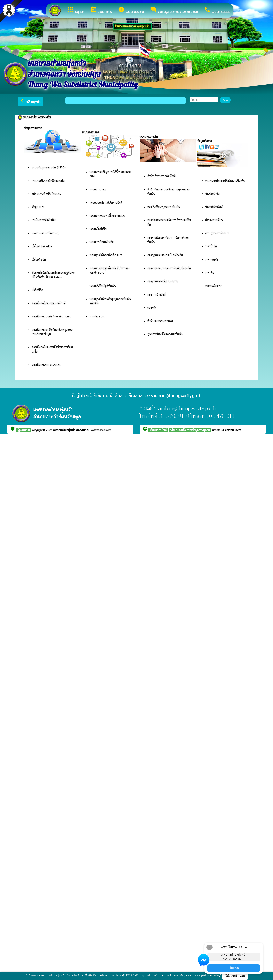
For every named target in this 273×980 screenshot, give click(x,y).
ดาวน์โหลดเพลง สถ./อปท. (46, 364)
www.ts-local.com (101, 430)
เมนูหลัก (76, 10)
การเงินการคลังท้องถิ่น (44, 220)
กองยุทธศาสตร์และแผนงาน (163, 281)
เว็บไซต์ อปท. (39, 259)
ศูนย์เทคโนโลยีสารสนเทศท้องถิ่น (165, 334)
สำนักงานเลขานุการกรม (160, 321)
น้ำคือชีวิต (37, 290)
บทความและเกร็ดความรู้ (45, 233)
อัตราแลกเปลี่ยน (214, 220)
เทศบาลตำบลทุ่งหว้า (64, 430)
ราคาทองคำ (211, 259)
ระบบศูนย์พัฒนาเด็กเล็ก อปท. (106, 255)
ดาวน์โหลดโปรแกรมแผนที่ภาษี (49, 303)
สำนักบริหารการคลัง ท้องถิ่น (162, 176)
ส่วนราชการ (101, 10)
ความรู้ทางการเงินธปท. (217, 233)
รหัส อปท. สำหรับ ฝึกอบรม (47, 193)
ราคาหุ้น (210, 272)
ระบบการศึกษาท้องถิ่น (102, 242)
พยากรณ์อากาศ (214, 286)
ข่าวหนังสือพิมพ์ (214, 207)
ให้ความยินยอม (235, 976)
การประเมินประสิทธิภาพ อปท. (48, 180)
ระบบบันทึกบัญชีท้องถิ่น (103, 286)
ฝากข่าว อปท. (97, 316)
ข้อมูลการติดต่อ (217, 10)
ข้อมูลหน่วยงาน (131, 10)
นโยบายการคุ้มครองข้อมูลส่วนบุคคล (190, 430)
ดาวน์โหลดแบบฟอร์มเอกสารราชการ (51, 316)
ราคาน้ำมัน (211, 246)
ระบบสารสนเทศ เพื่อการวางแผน (108, 215)
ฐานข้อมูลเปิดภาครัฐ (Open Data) (174, 10)
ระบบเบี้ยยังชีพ (98, 229)
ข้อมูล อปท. (38, 207)
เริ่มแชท (234, 968)
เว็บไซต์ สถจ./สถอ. (42, 246)
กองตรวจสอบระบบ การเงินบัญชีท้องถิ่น (169, 268)
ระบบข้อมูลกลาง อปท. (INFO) (49, 167)
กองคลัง (152, 307)
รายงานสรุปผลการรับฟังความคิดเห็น (225, 180)
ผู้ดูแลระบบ (24, 430)
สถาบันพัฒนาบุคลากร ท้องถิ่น (164, 207)
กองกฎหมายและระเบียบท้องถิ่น (165, 255)
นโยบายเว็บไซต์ (158, 430)
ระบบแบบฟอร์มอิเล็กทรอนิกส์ (106, 202)
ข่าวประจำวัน (212, 193)
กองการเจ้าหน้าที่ (156, 294)
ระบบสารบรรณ (98, 189)
